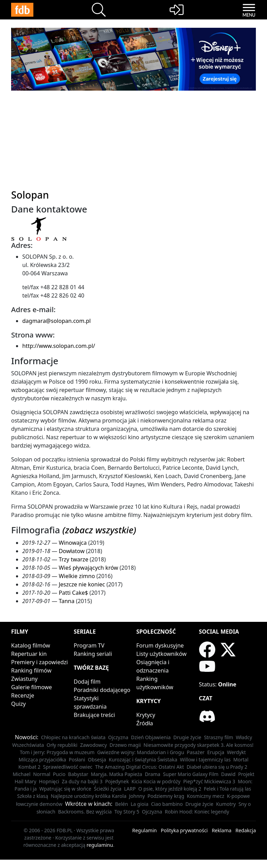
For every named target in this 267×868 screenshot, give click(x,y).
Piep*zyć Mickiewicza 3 (209, 781)
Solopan (30, 195)
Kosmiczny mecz (205, 796)
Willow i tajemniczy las (205, 759)
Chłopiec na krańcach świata (73, 737)
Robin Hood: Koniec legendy (197, 812)
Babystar (78, 774)
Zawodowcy (93, 745)
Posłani (77, 759)
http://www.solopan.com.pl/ (59, 346)
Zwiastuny (24, 679)
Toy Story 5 (127, 812)
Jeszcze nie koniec (82, 584)
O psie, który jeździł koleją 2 (170, 789)
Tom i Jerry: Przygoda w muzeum (57, 752)
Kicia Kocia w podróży (156, 781)
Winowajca (73, 543)
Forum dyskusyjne (160, 645)
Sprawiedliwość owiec (68, 767)
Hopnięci (49, 781)
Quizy (18, 704)
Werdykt (236, 752)
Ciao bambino (167, 804)
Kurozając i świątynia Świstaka (143, 759)
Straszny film (219, 737)
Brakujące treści (94, 715)
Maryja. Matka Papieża (116, 774)
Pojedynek (117, 781)
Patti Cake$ (73, 593)
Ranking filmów (31, 670)
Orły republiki (62, 745)
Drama (153, 774)
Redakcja (246, 830)
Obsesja (97, 759)
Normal (42, 774)
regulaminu (100, 845)
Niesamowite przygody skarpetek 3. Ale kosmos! (199, 745)
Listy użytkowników (161, 654)
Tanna (67, 601)
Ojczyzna (118, 737)
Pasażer (196, 752)
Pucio (59, 774)
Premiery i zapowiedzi (39, 662)
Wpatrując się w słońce (65, 789)
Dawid (228, 774)
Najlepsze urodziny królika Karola (89, 796)
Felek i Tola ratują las (227, 789)
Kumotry (226, 804)
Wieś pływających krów (88, 568)
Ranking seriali (93, 654)
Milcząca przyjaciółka (42, 759)
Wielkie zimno (77, 576)
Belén (122, 804)
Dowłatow (72, 551)
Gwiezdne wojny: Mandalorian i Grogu (140, 752)
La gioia (140, 804)
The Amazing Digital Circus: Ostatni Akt (139, 767)
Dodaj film (87, 682)
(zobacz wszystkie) (99, 530)
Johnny (137, 796)
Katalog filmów (31, 645)
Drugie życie (187, 737)
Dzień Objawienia (151, 737)
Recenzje (23, 695)
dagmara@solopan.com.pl (56, 321)
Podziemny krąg (166, 796)
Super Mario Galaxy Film (191, 774)
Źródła (145, 723)
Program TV (89, 645)
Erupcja (216, 752)
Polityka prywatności (184, 830)
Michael (22, 774)
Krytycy (146, 715)
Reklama (222, 830)
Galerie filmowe (31, 687)
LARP (130, 789)
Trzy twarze (74, 559)
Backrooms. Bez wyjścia (85, 812)
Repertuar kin (29, 654)
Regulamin (144, 830)
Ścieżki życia (108, 789)
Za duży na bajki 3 (82, 781)
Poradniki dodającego (102, 690)
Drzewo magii (125, 745)
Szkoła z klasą (33, 796)
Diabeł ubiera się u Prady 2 (217, 767)
